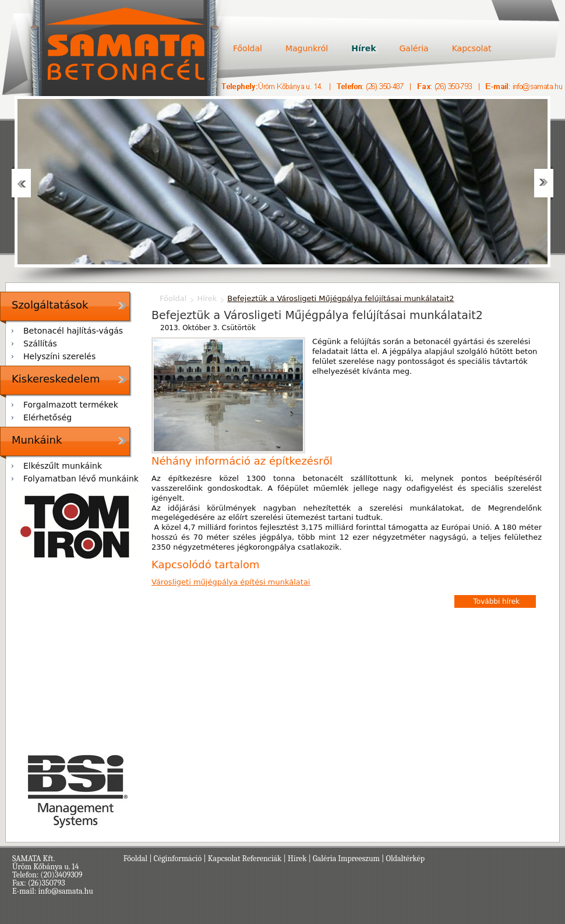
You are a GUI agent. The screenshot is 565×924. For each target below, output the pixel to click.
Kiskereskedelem (56, 379)
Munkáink (37, 440)
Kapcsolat (472, 48)
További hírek (497, 601)
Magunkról (307, 48)
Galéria (414, 48)
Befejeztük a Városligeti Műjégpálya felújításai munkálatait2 (340, 298)
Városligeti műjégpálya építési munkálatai (231, 582)
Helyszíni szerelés (59, 356)
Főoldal (248, 48)
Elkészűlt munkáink (63, 466)
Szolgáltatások (50, 305)
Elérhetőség (47, 417)
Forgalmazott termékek (71, 405)
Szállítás (40, 344)
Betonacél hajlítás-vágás (73, 331)
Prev (21, 183)
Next (544, 183)
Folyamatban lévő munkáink (81, 479)
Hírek (363, 48)
